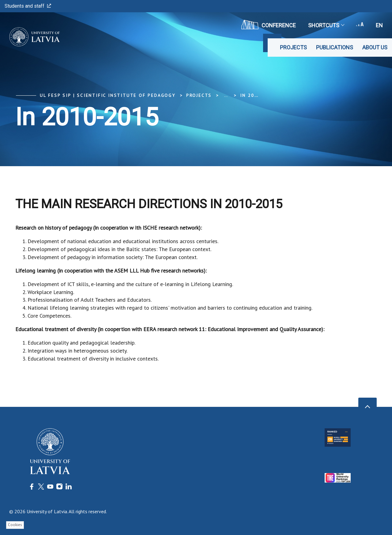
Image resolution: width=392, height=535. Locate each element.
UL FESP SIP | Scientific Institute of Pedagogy (108, 95)
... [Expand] (226, 95)
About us (375, 47)
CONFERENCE (269, 25)
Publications (335, 47)
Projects (293, 47)
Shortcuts (326, 25)
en (379, 25)
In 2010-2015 (258, 95)
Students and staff (28, 6)
